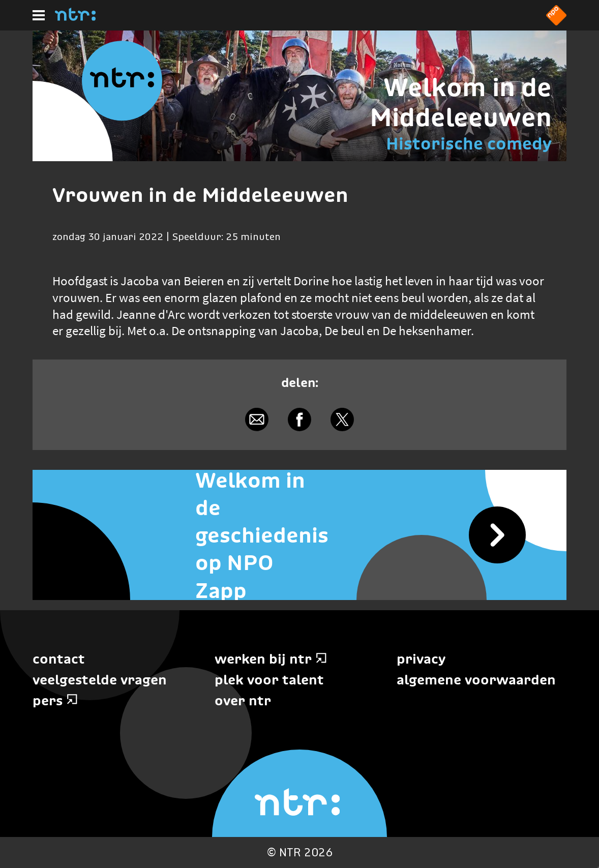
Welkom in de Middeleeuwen (461, 102)
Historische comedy (469, 144)
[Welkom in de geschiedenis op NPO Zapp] (299, 535)
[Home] (75, 18)
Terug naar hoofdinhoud (598, 867)
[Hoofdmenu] (39, 15)
